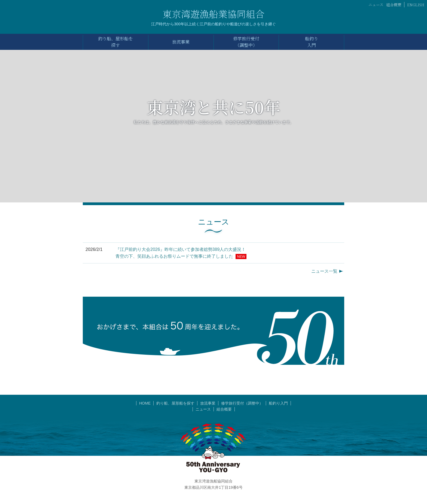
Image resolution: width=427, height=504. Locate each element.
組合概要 (394, 5)
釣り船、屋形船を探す (175, 403)
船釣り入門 (278, 403)
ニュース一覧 (324, 271)
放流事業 (208, 403)
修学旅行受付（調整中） (242, 403)
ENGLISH (416, 5)
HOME (145, 403)
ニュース (376, 5)
